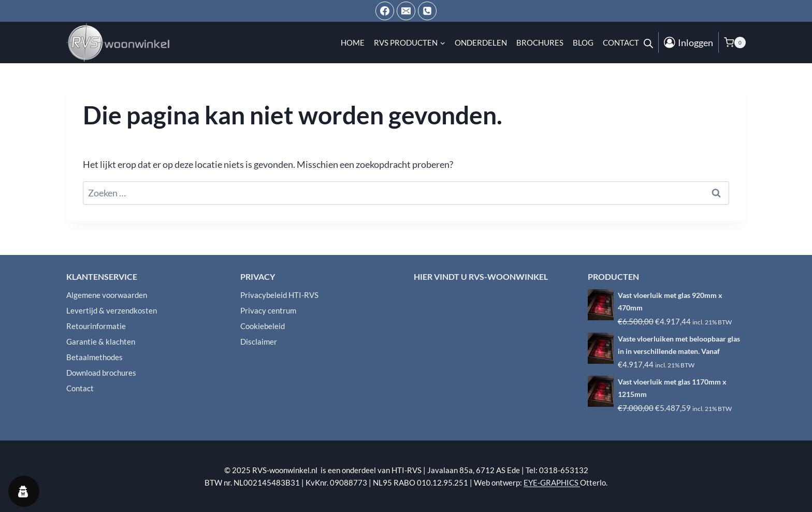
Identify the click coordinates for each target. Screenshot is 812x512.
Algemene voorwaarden (107, 295)
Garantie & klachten (101, 342)
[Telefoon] (427, 11)
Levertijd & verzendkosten (112, 310)
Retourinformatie (96, 326)
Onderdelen (481, 42)
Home (353, 42)
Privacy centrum (268, 310)
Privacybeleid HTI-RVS (279, 295)
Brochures (540, 42)
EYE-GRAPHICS (552, 482)
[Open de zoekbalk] (648, 42)
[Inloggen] (688, 42)
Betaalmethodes (95, 357)
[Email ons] (406, 11)
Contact (621, 42)
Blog (583, 42)
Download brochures (101, 373)
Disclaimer (259, 342)
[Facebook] (385, 11)
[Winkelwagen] (735, 42)
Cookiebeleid (263, 326)
